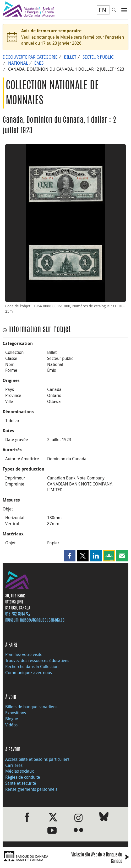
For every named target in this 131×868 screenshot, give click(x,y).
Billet (70, 57)
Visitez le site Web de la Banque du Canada (100, 859)
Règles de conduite (23, 777)
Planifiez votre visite (24, 654)
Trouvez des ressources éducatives (37, 660)
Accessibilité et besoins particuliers (37, 759)
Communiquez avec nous (29, 673)
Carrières (14, 765)
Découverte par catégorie (30, 57)
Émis (39, 63)
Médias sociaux (20, 771)
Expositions (16, 713)
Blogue (12, 719)
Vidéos (11, 725)
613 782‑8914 (15, 614)
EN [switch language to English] (103, 10)
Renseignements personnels (31, 789)
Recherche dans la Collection (32, 666)
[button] (70, 556)
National (18, 63)
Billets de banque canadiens (31, 707)
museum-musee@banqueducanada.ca (35, 620)
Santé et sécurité (21, 783)
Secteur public (98, 57)
